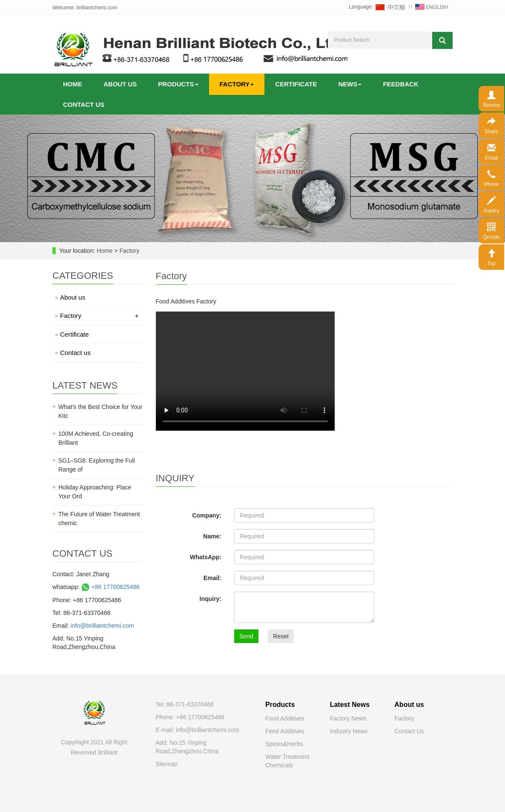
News (350, 84)
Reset (281, 636)
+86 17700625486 (110, 587)
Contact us (84, 104)
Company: (207, 515)
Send (246, 636)
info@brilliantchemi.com (102, 626)
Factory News (348, 718)
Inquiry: (211, 599)
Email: (212, 578)
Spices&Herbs (284, 744)
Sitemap (167, 764)
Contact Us (409, 731)
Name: (212, 536)
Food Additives (285, 718)
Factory (237, 84)
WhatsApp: (206, 557)
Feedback (400, 84)
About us (120, 84)
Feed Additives (285, 731)
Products (178, 84)
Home (73, 84)
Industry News (349, 731)
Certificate (296, 84)
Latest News (350, 705)
